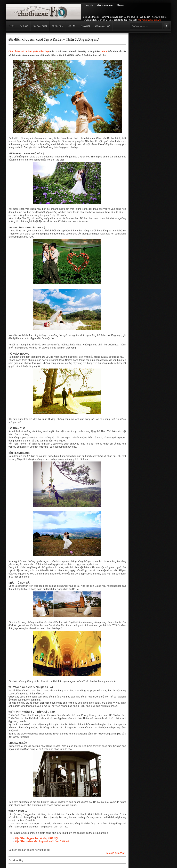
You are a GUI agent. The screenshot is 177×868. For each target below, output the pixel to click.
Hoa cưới (85, 26)
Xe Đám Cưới (40, 26)
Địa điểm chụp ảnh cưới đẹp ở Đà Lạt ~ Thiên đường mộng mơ (54, 39)
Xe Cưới (24, 26)
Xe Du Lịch (58, 26)
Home (11, 26)
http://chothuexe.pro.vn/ (149, 20)
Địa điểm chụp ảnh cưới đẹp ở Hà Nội (37, 838)
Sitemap (120, 5)
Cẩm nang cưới (103, 26)
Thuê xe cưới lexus (105, 5)
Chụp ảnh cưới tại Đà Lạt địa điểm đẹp (29, 51)
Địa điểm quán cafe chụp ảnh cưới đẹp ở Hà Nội (42, 841)
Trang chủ (89, 5)
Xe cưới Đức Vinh (115, 853)
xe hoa (104, 51)
